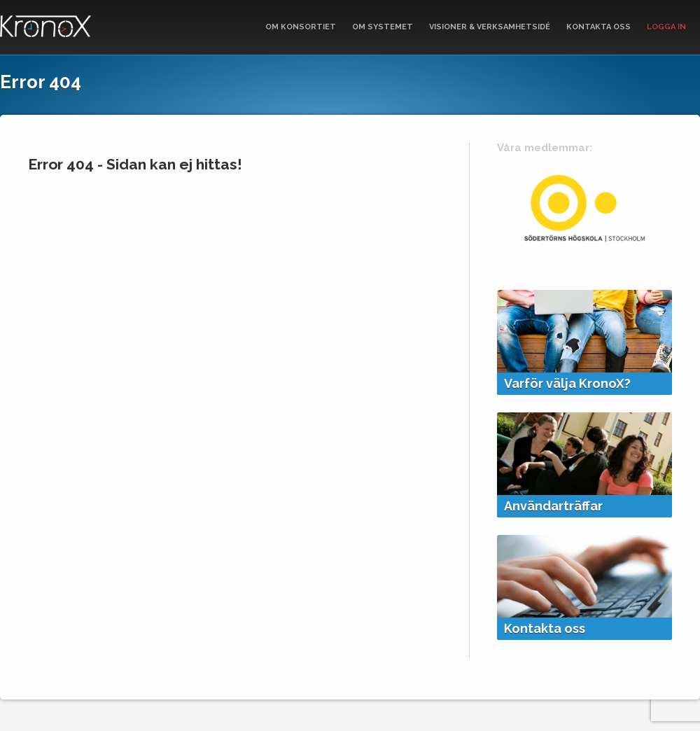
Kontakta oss (598, 27)
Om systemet (383, 27)
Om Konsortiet (301, 27)
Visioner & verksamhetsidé (490, 27)
